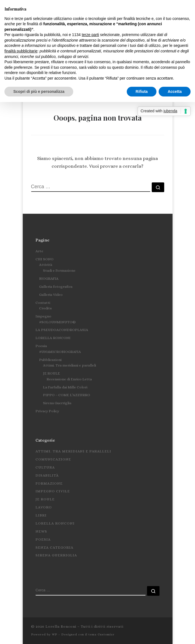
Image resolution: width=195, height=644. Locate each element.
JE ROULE (51, 373)
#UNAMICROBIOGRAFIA (60, 352)
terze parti (90, 35)
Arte (39, 251)
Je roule (45, 499)
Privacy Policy (47, 411)
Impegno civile (53, 491)
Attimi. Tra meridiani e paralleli (69, 365)
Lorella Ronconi (55, 523)
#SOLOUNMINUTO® (57, 322)
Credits (45, 308)
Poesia (41, 346)
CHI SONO (45, 259)
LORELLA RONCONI (53, 338)
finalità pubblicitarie (21, 51)
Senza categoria (55, 547)
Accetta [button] (175, 91)
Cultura (45, 467)
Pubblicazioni (50, 360)
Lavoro (44, 507)
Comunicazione (53, 459)
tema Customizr (102, 634)
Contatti (43, 303)
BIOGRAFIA (49, 278)
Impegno (43, 316)
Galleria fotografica (56, 287)
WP (55, 634)
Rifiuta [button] (142, 91)
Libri (41, 515)
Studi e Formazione (59, 270)
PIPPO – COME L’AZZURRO (67, 395)
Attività (46, 265)
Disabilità (47, 475)
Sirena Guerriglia (57, 403)
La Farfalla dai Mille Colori (65, 387)
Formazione (49, 483)
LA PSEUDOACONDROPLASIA (62, 330)
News (41, 531)
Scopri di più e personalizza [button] (39, 91)
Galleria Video (51, 295)
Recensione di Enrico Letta (69, 379)
